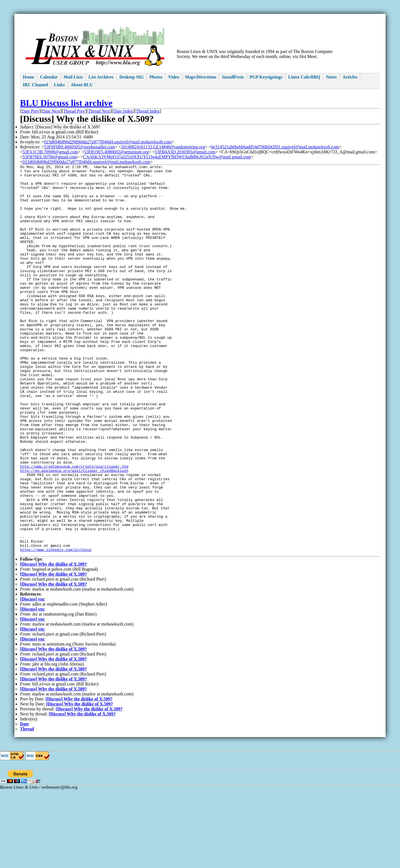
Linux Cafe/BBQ (304, 77)
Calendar (49, 77)
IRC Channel (35, 85)
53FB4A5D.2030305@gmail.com (185, 152)
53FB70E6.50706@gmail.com (50, 157)
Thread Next (99, 111)
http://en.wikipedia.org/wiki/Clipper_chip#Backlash (74, 532)
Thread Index (148, 111)
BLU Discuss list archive (66, 103)
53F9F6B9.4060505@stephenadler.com (80, 147)
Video (174, 77)
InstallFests (233, 77)
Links (59, 85)
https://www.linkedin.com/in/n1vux (56, 627)
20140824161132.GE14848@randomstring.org (163, 147)
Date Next (51, 111)
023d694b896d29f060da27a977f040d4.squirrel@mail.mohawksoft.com (108, 142)
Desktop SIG (132, 77)
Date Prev (30, 111)
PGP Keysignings (266, 77)
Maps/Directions (201, 77)
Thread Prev (74, 111)
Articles (350, 77)
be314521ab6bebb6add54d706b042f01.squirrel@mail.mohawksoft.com (275, 147)
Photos (156, 77)
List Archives (101, 77)
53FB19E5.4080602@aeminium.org (116, 152)
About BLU (82, 85)
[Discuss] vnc (32, 677)
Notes (331, 77)
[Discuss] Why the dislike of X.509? (53, 642)
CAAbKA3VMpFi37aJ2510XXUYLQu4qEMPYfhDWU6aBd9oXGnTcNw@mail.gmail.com (167, 157)
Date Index (123, 111)
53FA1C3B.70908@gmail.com (50, 152)
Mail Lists (73, 77)
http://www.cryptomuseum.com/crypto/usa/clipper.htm (74, 527)
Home (28, 77)
